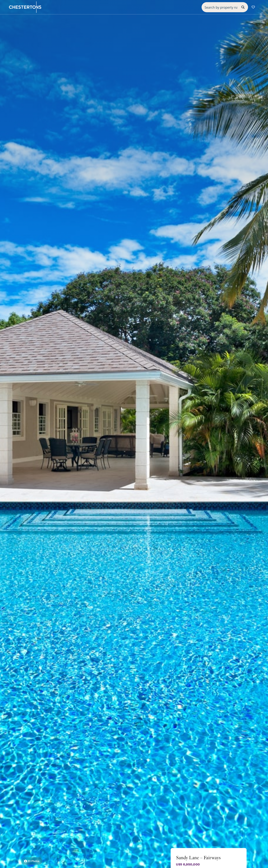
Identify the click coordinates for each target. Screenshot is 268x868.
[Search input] (221, 7)
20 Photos (32, 861)
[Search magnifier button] (243, 7)
